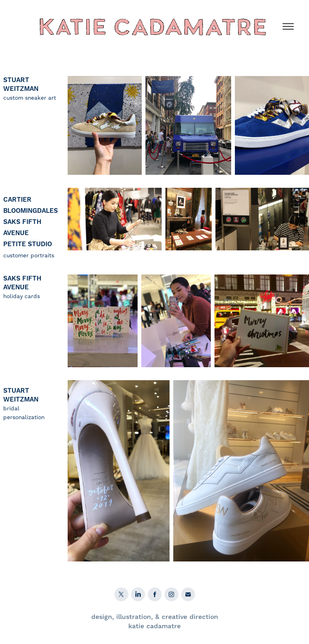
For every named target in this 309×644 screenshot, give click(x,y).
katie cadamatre (154, 626)
